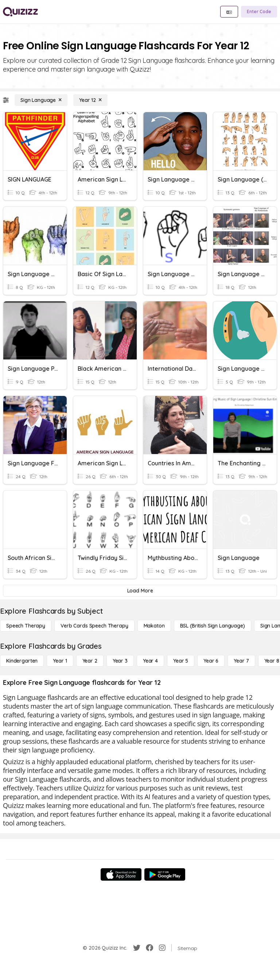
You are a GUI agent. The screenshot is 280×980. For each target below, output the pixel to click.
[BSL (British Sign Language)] (213, 626)
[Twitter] (137, 948)
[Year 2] (90, 661)
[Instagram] (162, 948)
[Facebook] (149, 948)
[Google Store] (165, 874)
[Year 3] (120, 661)
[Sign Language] (41, 100)
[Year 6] (211, 661)
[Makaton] (154, 626)
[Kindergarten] (22, 661)
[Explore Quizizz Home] (20, 12)
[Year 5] (181, 661)
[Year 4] (150, 661)
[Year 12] (90, 100)
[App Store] (121, 874)
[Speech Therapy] (26, 626)
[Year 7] (241, 661)
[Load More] (140, 591)
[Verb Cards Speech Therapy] (94, 626)
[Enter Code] (259, 12)
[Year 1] (60, 661)
